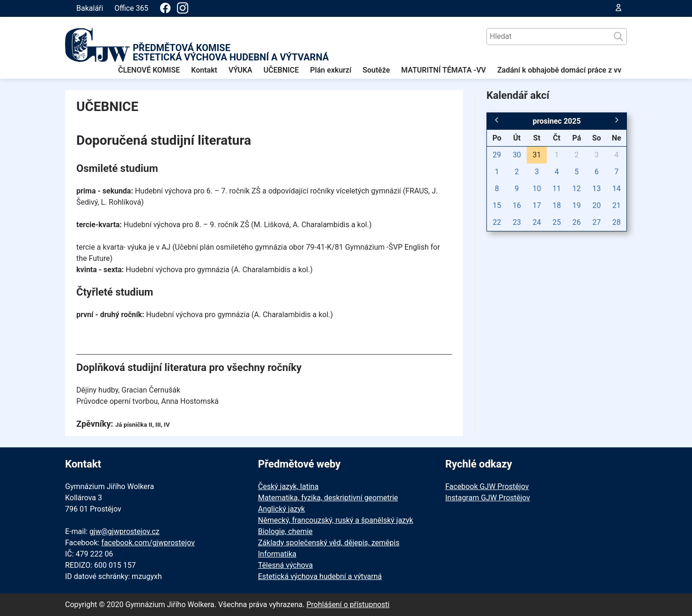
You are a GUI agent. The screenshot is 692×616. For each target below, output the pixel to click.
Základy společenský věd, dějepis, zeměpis (329, 543)
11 (557, 189)
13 (596, 189)
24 (537, 222)
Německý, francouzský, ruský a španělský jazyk (335, 520)
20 (596, 205)
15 (497, 205)
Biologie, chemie (285, 531)
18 (557, 205)
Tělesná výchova (285, 565)
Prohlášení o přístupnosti (348, 605)
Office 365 (131, 8)
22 (497, 222)
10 (537, 189)
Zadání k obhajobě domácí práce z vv (559, 70)
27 (596, 222)
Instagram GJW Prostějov (488, 498)
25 (557, 222)
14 (617, 189)
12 (577, 189)
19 (577, 205)
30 (517, 155)
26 (577, 222)
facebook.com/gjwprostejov (148, 543)
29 (497, 155)
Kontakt (204, 70)
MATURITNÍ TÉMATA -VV (444, 70)
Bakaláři (90, 8)
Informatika (277, 554)
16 (517, 205)
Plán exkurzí (331, 70)
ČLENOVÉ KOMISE (149, 70)
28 (617, 222)
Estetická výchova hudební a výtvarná (320, 576)
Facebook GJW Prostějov (487, 486)
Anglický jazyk (281, 509)
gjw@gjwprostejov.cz (125, 531)
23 (517, 222)
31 (537, 155)
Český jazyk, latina (288, 486)
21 (617, 205)
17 (537, 205)
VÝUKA (240, 70)
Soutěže (376, 70)
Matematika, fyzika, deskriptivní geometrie (328, 498)
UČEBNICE (281, 70)
